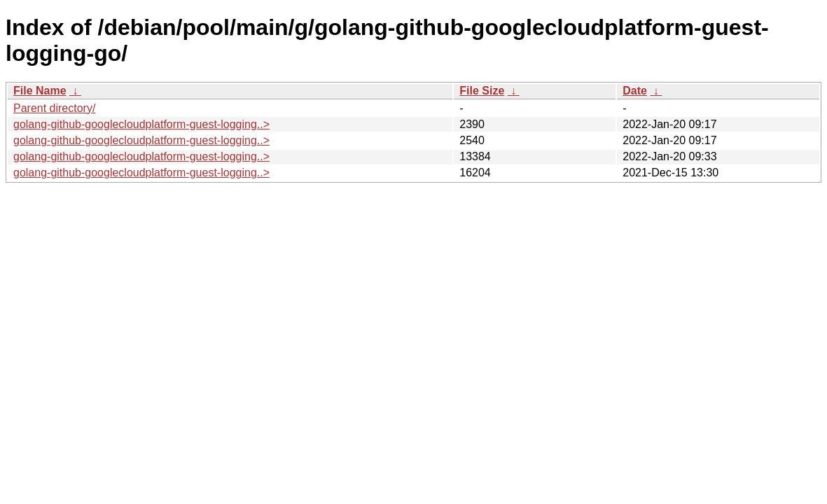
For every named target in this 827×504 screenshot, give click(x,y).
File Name (40, 91)
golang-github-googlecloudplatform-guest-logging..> (141, 124)
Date (635, 91)
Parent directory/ (54, 108)
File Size (482, 91)
